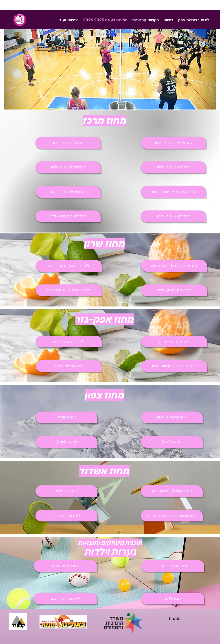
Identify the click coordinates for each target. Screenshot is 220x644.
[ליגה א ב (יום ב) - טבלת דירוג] (69, 290)
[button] (173, 167)
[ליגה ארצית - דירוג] (69, 366)
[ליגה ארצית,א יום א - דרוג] (173, 143)
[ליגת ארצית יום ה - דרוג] (68, 192)
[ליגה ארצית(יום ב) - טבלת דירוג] (174, 266)
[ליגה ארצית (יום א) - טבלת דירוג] (172, 516)
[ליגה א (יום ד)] (67, 417)
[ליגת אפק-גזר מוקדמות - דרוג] (174, 366)
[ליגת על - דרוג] (66, 491)
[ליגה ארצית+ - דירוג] (174, 342)
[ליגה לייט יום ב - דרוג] (68, 143)
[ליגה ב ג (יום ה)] (67, 442)
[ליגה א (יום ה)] (172, 442)
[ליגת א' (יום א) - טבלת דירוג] (172, 491)
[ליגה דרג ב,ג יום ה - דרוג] (68, 216)
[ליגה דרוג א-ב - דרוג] (69, 342)
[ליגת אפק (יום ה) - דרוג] (174, 290)
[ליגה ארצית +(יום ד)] (172, 417)
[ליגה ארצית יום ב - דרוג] (68, 167)
